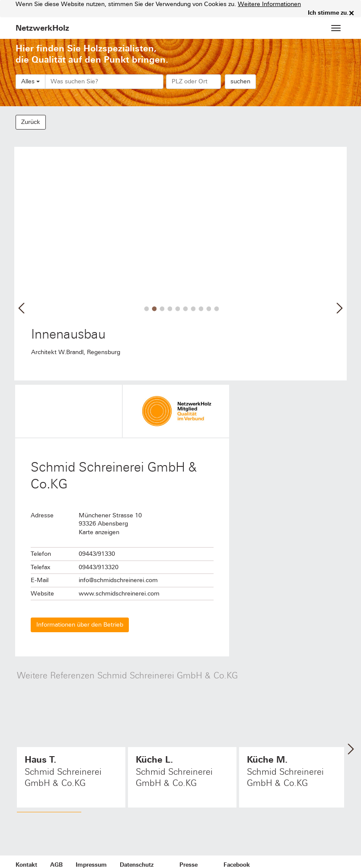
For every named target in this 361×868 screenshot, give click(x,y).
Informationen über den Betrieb (80, 625)
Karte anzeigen (99, 532)
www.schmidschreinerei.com (119, 594)
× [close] (351, 13)
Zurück (31, 122)
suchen (240, 81)
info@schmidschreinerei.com (118, 580)
